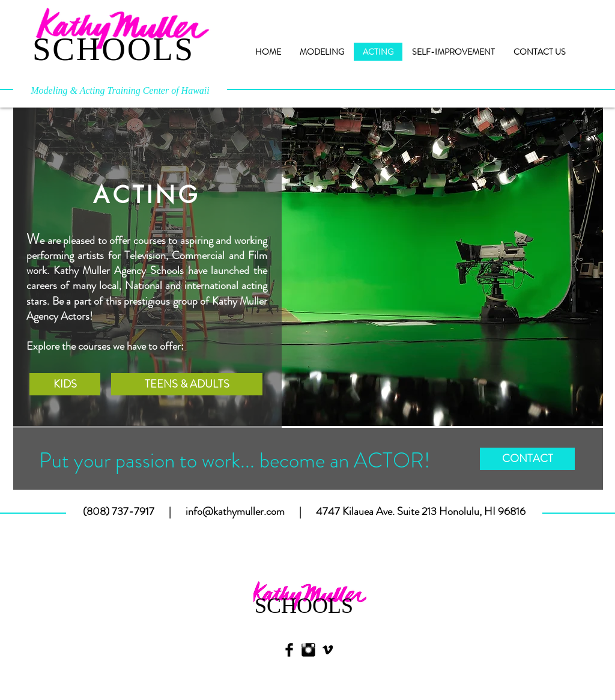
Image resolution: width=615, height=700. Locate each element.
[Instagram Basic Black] (308, 650)
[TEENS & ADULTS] (187, 384)
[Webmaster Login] (68, 680)
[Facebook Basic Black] (289, 650)
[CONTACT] (527, 459)
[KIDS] (65, 384)
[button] (308, 267)
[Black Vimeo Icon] (328, 650)
